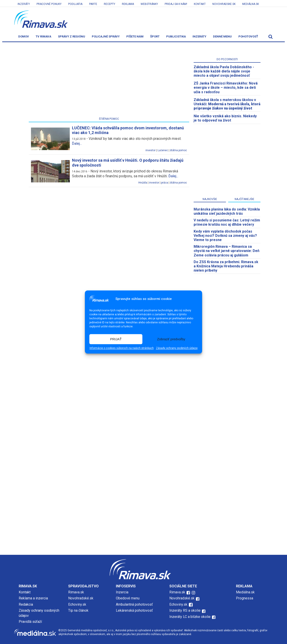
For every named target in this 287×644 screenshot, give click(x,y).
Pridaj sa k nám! (176, 4)
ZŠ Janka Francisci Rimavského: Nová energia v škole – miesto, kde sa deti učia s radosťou (226, 88)
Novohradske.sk (224, 4)
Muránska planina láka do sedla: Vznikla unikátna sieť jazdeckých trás (227, 211)
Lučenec (163, 150)
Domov (24, 36)
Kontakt (200, 4)
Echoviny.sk (77, 604)
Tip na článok (78, 610)
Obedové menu (128, 598)
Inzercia (122, 592)
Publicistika (176, 36)
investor (151, 150)
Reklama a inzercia (33, 598)
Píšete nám (135, 36)
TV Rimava (43, 36)
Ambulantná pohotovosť (135, 604)
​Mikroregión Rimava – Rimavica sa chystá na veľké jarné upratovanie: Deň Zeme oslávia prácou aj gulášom (227, 251)
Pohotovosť (248, 36)
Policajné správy (106, 36)
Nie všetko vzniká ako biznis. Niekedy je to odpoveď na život (225, 118)
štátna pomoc (178, 150)
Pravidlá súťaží (30, 622)
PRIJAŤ (116, 339)
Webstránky (149, 4)
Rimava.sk (76, 592)
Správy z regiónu (72, 36)
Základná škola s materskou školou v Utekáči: (227, 104)
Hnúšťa (143, 183)
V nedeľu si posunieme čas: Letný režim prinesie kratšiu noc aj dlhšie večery (227, 222)
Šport (155, 36)
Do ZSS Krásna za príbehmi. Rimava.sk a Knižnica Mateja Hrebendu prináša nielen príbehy (226, 266)
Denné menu (222, 36)
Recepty (110, 4)
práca (165, 183)
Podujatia (75, 4)
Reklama (128, 4)
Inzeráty (24, 4)
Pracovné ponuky (49, 4)
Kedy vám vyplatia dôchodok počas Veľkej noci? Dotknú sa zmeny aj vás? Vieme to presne (225, 236)
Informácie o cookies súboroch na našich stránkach (122, 348)
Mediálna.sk (251, 4)
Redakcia (26, 604)
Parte (93, 4)
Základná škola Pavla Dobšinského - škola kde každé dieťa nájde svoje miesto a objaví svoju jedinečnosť (224, 71)
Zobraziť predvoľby (171, 339)
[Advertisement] (109, 80)
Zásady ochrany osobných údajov (177, 348)
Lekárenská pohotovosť (135, 610)
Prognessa (245, 598)
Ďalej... (77, 143)
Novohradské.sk (81, 598)
